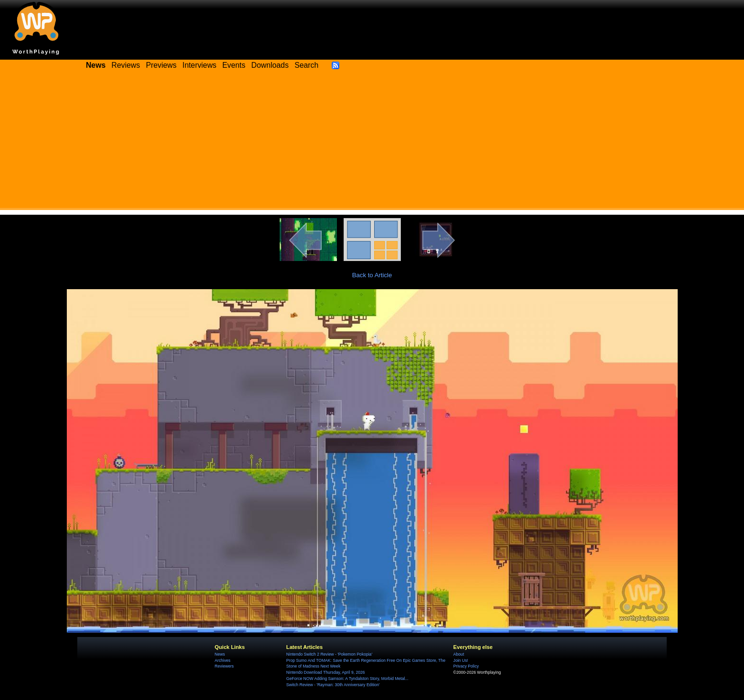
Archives (223, 660)
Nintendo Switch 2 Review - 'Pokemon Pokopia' (329, 654)
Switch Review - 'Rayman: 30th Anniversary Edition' (333, 685)
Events (234, 65)
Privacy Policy (466, 666)
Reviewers (224, 666)
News (220, 654)
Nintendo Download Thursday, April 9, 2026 (326, 672)
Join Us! (461, 660)
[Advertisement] (372, 143)
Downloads (270, 65)
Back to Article (372, 275)
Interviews (199, 65)
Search (306, 65)
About (459, 654)
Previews (161, 65)
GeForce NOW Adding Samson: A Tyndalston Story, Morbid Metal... (347, 679)
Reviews (126, 65)
